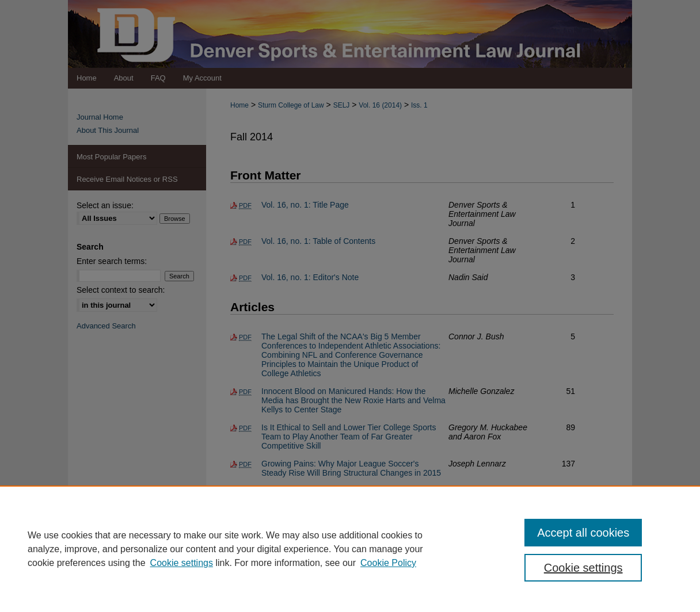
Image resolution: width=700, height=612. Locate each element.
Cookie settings (182, 563)
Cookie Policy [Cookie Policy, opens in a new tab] (388, 563)
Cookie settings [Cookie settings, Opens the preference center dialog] (583, 568)
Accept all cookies (583, 533)
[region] (350, 549)
